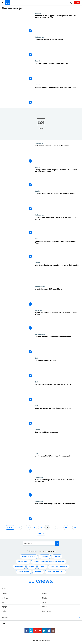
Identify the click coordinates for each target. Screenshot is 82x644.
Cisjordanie (39, 143)
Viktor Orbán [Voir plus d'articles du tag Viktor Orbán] (23, 562)
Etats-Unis (39, 477)
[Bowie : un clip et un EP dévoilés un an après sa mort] (58, 417)
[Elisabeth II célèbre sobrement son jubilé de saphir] (58, 345)
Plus (3, 623)
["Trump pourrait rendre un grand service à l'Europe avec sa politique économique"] (58, 178)
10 (41, 527)
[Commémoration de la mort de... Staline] (58, 48)
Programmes (47, 611)
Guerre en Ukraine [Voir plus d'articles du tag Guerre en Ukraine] (29, 557)
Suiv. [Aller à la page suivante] (40, 533)
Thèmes (4, 589)
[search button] (57, 543)
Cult (36, 358)
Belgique (38, 13)
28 (75, 527)
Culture (45, 607)
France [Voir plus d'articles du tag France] (31, 567)
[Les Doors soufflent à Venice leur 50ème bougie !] (58, 465)
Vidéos (4, 611)
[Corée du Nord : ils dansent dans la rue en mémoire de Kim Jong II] (58, 226)
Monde (37, 85)
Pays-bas (38, 310)
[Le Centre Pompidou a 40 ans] (58, 369)
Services (5, 618)
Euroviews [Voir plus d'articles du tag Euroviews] (19, 567)
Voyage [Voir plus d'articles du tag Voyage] (57, 557)
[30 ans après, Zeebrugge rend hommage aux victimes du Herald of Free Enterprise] (58, 24)
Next (3, 602)
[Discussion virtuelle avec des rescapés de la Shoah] (58, 393)
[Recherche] (41, 543)
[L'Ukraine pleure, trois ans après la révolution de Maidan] (58, 202)
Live (77, 2)
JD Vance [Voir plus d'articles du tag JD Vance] (38, 572)
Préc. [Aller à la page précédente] (11, 527)
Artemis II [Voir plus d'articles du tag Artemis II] (45, 557)
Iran (36, 239)
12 (53, 527)
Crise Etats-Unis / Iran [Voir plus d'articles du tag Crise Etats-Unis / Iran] (56, 572)
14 (66, 527)
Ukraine (38, 191)
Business (5, 598)
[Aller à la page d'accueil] (8, 3)
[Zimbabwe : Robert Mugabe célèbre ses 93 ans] (58, 72)
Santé (44, 602)
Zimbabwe (39, 61)
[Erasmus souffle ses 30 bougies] (58, 441)
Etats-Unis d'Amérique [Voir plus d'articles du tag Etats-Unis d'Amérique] (59, 567)
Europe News (40, 286)
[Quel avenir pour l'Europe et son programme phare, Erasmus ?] (58, 96)
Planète (45, 598)
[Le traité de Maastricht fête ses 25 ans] (58, 298)
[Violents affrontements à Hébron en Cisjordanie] (58, 154)
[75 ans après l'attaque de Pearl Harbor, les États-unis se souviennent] (58, 488)
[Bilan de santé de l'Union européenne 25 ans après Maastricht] (58, 274)
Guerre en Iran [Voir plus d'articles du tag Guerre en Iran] (24, 572)
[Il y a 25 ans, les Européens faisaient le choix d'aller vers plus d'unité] (58, 321)
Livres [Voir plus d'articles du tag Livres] (42, 567)
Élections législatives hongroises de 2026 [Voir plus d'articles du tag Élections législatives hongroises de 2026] (49, 562)
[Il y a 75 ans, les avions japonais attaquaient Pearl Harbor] (58, 512)
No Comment (40, 37)
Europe (4, 594)
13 (60, 527)
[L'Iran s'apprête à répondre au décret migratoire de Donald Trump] (58, 250)
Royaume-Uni (40, 334)
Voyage (4, 607)
